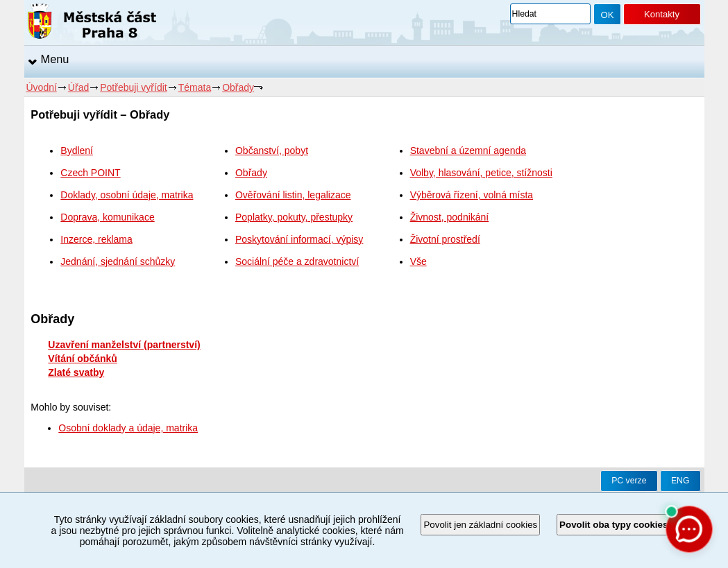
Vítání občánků (83, 359)
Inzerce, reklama (96, 239)
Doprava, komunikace (107, 217)
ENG (680, 481)
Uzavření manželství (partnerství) (124, 345)
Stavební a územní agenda (468, 150)
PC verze (629, 481)
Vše (418, 261)
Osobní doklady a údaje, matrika (128, 428)
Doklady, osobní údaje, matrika (127, 195)
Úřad (78, 87)
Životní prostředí (445, 239)
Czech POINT (90, 173)
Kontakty (662, 14)
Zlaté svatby (76, 372)
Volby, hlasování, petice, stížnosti (481, 173)
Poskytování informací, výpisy (299, 239)
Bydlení (77, 150)
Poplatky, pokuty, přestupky (294, 217)
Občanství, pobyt (272, 150)
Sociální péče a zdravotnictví (297, 261)
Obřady (238, 87)
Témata (195, 87)
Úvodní (42, 87)
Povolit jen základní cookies (480, 525)
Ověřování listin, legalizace (293, 195)
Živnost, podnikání (450, 217)
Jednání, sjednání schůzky (118, 261)
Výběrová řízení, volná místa (472, 195)
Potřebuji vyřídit (133, 87)
